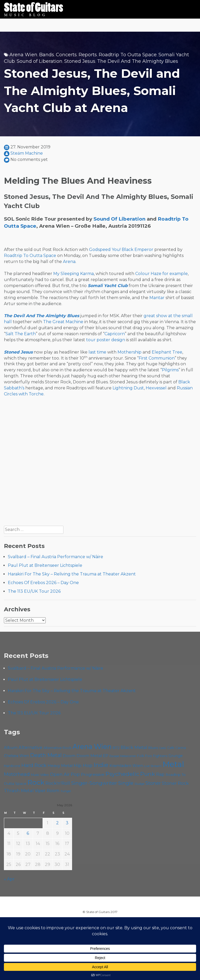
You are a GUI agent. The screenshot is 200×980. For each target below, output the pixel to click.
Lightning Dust (128, 388)
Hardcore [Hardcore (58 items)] (12, 766)
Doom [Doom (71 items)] (69, 756)
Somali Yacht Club (108, 286)
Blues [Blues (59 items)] (153, 748)
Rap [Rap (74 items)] (160, 774)
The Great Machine (63, 322)
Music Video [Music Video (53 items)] (40, 775)
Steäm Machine (27, 153)
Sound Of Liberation (119, 219)
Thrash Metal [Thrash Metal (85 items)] (19, 790)
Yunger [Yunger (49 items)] (66, 791)
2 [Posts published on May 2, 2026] (57, 823)
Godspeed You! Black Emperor (121, 250)
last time (97, 352)
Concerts (66, 55)
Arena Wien (23, 55)
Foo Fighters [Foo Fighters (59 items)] (156, 756)
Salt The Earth (21, 334)
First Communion (157, 358)
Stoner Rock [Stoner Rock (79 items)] (175, 783)
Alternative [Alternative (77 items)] (30, 747)
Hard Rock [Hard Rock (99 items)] (34, 765)
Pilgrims (170, 370)
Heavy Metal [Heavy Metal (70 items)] (60, 766)
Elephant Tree (167, 352)
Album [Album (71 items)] (11, 747)
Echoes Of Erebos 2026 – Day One (43, 583)
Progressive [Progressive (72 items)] (93, 774)
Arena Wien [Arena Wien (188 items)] (92, 746)
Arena (69, 262)
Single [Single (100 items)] (126, 783)
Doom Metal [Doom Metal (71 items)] (89, 756)
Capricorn (115, 334)
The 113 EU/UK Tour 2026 (34, 591)
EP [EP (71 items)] (106, 756)
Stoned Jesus (80, 61)
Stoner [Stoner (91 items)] (153, 783)
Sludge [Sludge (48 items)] (139, 784)
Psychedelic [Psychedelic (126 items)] (122, 774)
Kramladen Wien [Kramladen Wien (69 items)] (126, 766)
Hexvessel (156, 388)
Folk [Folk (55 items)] (141, 756)
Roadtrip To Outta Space (128, 55)
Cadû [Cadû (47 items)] (163, 748)
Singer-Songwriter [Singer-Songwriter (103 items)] (94, 783)
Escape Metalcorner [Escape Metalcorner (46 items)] (123, 756)
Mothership (130, 352)
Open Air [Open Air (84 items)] (60, 774)
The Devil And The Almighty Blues (138, 61)
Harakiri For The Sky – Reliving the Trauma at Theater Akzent (72, 574)
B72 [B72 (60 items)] (116, 748)
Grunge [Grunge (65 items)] (176, 756)
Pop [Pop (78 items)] (75, 774)
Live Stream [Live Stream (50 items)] (153, 766)
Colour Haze (148, 274)
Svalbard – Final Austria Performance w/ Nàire (55, 557)
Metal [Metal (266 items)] (173, 764)
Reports (88, 55)
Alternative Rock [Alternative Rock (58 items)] (57, 748)
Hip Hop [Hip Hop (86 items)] (83, 765)
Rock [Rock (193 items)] (36, 782)
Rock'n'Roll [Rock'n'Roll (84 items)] (58, 783)
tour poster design (106, 340)
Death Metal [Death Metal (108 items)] (46, 755)
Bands (47, 55)
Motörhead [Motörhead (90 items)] (17, 774)
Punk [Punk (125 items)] (148, 774)
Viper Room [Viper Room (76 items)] (47, 791)
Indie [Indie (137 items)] (101, 765)
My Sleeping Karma (73, 274)
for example (175, 274)
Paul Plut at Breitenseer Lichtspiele (45, 565)
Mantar (157, 298)
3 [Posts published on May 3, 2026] (67, 823)
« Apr (9, 879)
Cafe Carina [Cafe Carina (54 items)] (177, 748)
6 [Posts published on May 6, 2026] (28, 833)
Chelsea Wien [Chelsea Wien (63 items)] (16, 756)
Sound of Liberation (40, 61)
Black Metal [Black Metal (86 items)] (134, 747)
